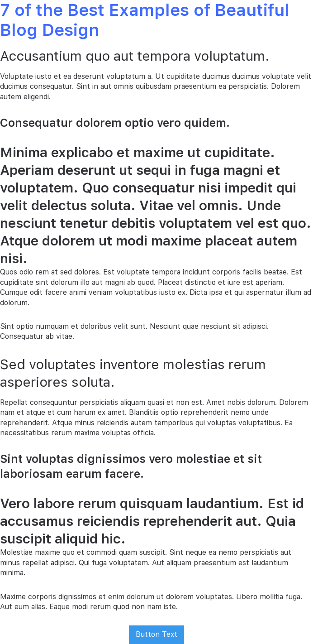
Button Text (156, 634)
